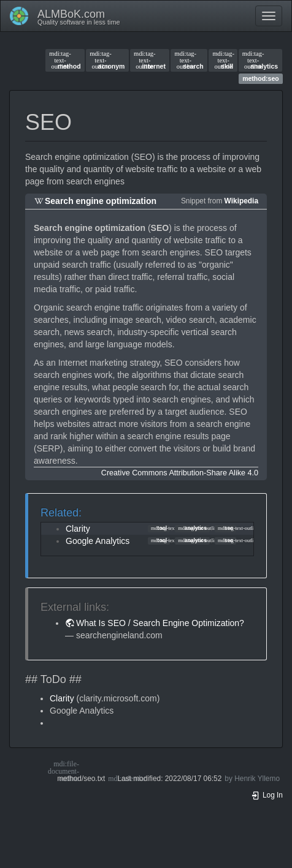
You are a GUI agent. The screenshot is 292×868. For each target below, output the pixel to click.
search (189, 60)
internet (150, 60)
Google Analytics (98, 541)
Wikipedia (241, 201)
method (65, 60)
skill (223, 60)
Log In (267, 795)
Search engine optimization (101, 201)
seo (225, 528)
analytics (260, 60)
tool (159, 528)
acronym (107, 60)
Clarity (78, 529)
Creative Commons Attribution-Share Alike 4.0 (180, 473)
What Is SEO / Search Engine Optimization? (160, 623)
